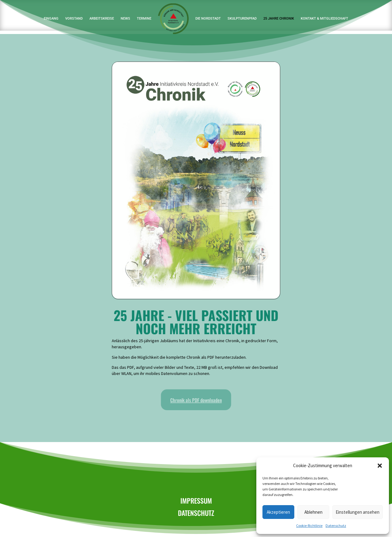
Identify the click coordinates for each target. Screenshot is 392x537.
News (125, 19)
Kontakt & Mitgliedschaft (324, 19)
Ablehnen (313, 512)
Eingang (51, 19)
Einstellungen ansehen (358, 512)
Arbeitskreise (102, 19)
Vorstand (74, 19)
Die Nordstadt (208, 19)
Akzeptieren (278, 512)
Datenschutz (336, 526)
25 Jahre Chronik (279, 19)
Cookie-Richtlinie (309, 526)
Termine (144, 19)
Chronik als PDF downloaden (196, 400)
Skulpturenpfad (242, 19)
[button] (380, 466)
